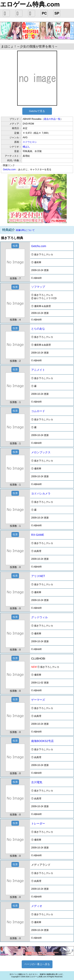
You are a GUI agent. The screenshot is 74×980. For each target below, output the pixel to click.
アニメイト (38, 370)
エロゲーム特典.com (30, 4)
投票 (15, 246)
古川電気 (37, 782)
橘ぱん (26, 147)
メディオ (37, 906)
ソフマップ (38, 287)
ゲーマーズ (38, 700)
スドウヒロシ (30, 142)
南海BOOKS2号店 (42, 741)
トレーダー (38, 823)
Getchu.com (9, 169)
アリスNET (38, 576)
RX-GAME (38, 535)
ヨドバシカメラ (41, 494)
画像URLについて (25, 230)
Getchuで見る (37, 111)
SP (57, 13)
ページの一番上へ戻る (37, 964)
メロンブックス (41, 452)
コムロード (38, 411)
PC (44, 13)
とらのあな (38, 329)
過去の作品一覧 (52, 119)
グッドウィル (39, 617)
